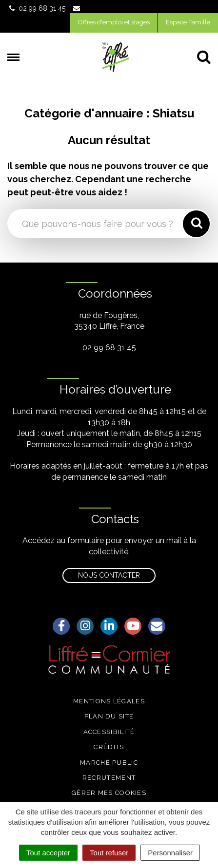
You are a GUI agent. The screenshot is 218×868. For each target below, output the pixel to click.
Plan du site (109, 716)
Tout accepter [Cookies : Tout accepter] (48, 853)
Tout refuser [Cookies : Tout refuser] (109, 853)
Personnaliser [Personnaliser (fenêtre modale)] (170, 853)
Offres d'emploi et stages (114, 22)
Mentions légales (109, 701)
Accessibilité (109, 732)
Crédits (109, 747)
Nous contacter (109, 575)
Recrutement (109, 778)
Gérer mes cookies (109, 793)
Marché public (109, 763)
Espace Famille (188, 22)
